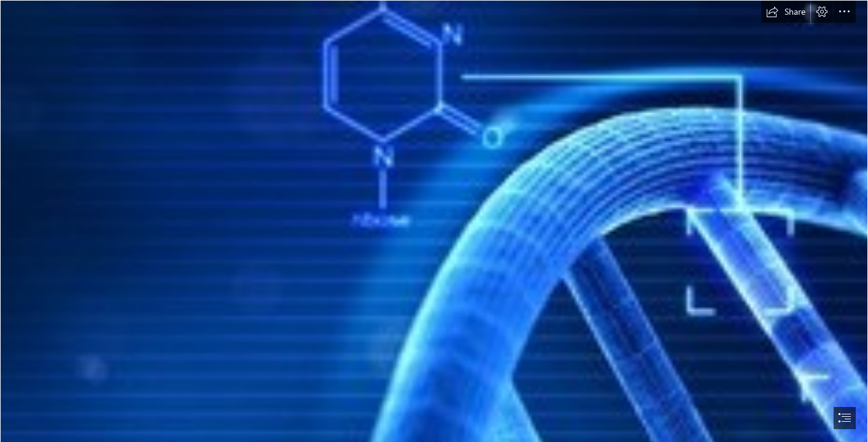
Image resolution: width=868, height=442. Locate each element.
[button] (786, 12)
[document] (434, 221)
